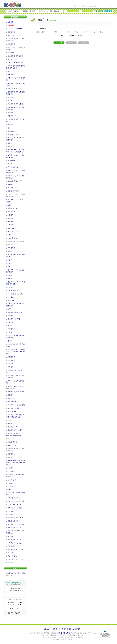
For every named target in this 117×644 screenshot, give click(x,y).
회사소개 (47, 629)
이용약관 (63, 629)
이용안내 (55, 629)
